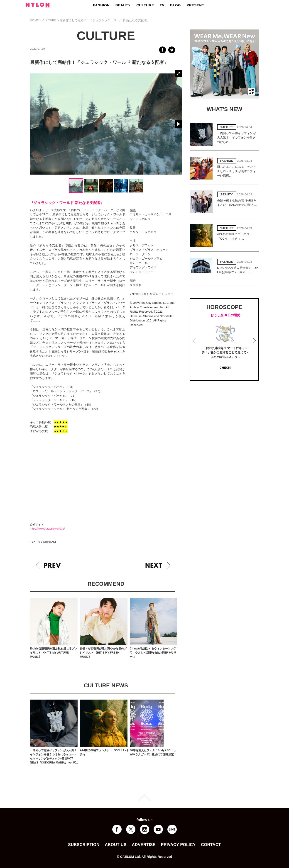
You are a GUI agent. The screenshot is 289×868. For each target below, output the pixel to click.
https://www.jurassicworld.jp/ (47, 529)
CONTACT (211, 845)
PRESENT (195, 5)
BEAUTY (123, 5)
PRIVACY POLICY (178, 845)
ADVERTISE (144, 845)
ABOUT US (116, 845)
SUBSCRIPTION (84, 845)
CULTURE (145, 5)
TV (162, 5)
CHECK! (225, 368)
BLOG (175, 5)
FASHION (101, 5)
